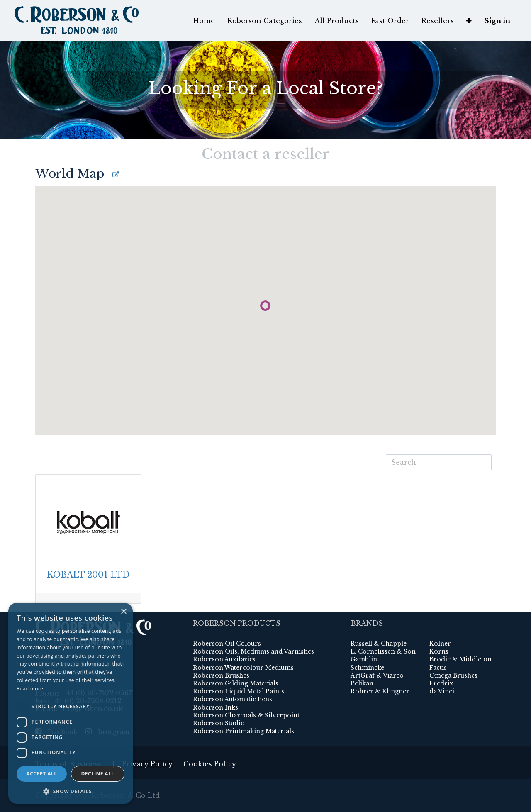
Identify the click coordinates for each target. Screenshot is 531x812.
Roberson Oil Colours (227, 644)
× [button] (123, 612)
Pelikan (362, 683)
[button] (71, 791)
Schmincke (367, 668)
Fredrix (441, 683)
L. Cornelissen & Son (383, 651)
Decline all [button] (98, 774)
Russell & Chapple (379, 644)
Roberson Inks (216, 707)
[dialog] (71, 703)
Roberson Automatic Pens (233, 699)
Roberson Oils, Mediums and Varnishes (253, 651)
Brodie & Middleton (460, 659)
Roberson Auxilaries (224, 659)
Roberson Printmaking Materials (244, 731)
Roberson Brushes (221, 675)
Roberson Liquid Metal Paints (239, 691)
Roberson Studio (219, 723)
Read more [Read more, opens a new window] (30, 689)
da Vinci (442, 691)
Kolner (440, 644)
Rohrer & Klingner (380, 691)
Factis (438, 668)
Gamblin (364, 659)
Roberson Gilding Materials (236, 683)
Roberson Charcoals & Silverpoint (246, 715)
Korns (439, 651)
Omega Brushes (453, 675)
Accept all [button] (42, 774)
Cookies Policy (210, 764)
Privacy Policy (147, 764)
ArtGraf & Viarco (377, 675)
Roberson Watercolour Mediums (243, 668)
